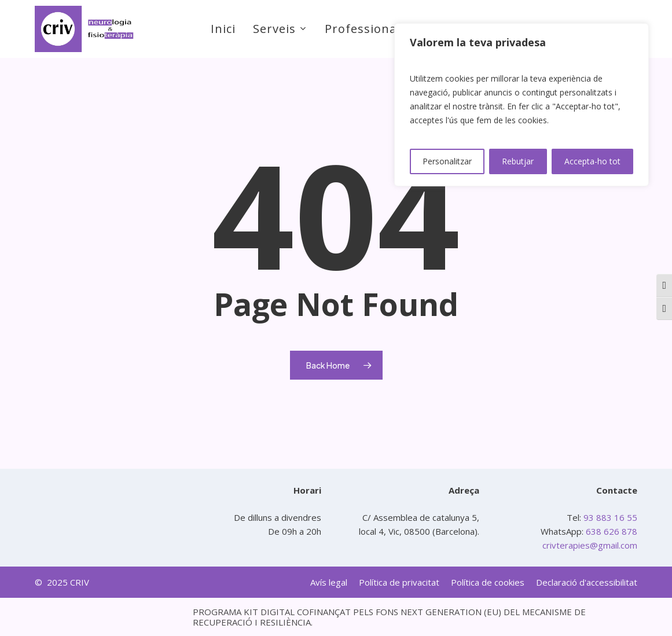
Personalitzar (447, 161)
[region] (522, 105)
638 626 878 (612, 531)
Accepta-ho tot (592, 161)
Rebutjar (518, 161)
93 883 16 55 (609, 517)
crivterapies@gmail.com (590, 545)
